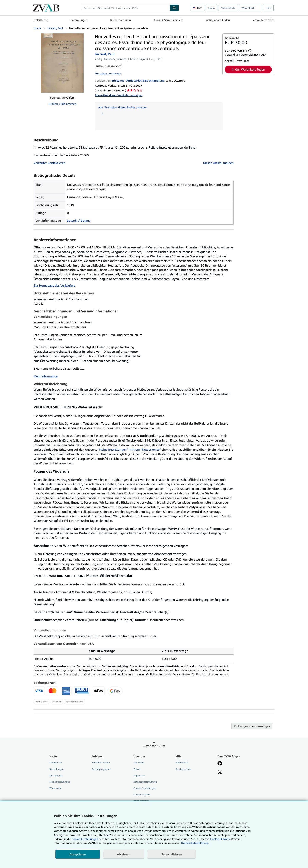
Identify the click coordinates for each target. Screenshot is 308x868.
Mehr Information (46, 376)
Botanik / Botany (79, 221)
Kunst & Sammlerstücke (168, 20)
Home (37, 28)
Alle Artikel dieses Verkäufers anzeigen (119, 95)
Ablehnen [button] (124, 854)
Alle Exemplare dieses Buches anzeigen (123, 107)
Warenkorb (55, 788)
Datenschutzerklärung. (195, 843)
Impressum (139, 775)
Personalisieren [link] (172, 854)
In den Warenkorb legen (248, 69)
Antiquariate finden (218, 20)
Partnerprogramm (101, 769)
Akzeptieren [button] (78, 854)
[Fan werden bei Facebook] (220, 764)
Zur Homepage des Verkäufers (54, 285)
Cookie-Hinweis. (220, 839)
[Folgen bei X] (220, 772)
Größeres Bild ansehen (62, 104)
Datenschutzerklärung (145, 782)
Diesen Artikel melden (218, 163)
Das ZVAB (139, 763)
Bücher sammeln (120, 20)
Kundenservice (183, 769)
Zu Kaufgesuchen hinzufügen (252, 726)
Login (211, 8)
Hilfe (268, 8)
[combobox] (125, 8)
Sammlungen (79, 20)
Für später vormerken (108, 73)
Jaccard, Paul (55, 28)
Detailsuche (41, 20)
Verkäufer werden (264, 20)
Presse (137, 769)
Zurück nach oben (154, 745)
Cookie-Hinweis (142, 794)
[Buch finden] (174, 8)
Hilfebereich (182, 763)
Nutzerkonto (228, 8)
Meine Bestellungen (60, 782)
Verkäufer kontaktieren (49, 163)
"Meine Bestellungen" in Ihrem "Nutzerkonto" (129, 450)
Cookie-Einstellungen (85, 839)
